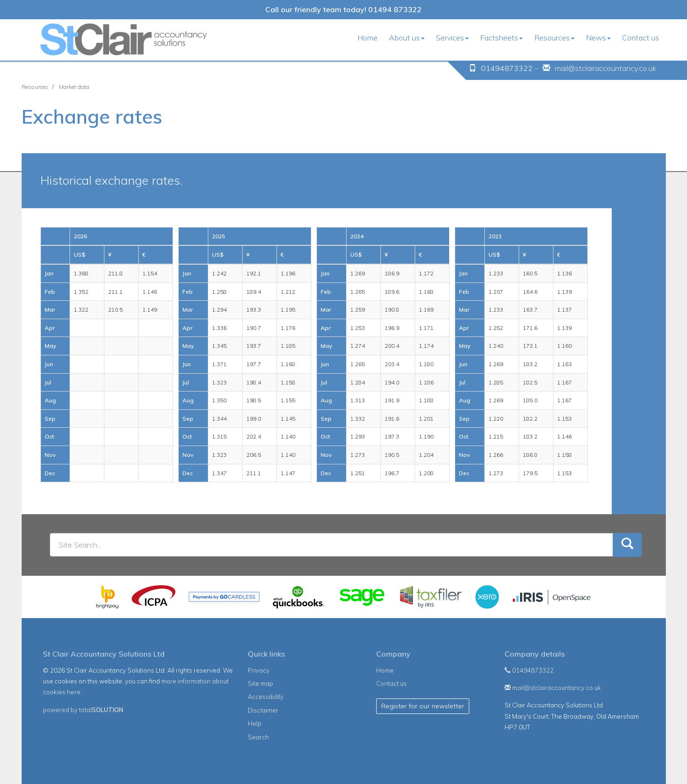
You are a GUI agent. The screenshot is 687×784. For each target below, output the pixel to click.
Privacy (259, 670)
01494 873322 (395, 9)
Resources (554, 38)
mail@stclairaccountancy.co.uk (606, 68)
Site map (261, 683)
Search (258, 737)
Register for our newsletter (423, 706)
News (598, 38)
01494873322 (529, 670)
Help (255, 723)
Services (452, 38)
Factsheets (501, 38)
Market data (74, 87)
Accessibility (266, 697)
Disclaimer (263, 710)
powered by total (83, 710)
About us (407, 38)
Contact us (641, 38)
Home (367, 38)
